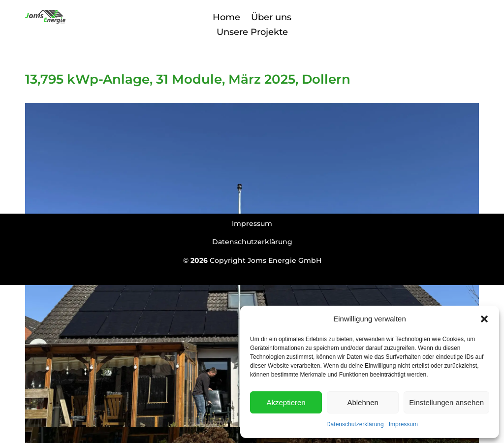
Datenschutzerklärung (355, 424)
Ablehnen (362, 402)
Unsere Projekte (252, 31)
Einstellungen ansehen (446, 402)
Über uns (271, 16)
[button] (484, 319)
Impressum (403, 424)
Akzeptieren (286, 402)
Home (226, 16)
